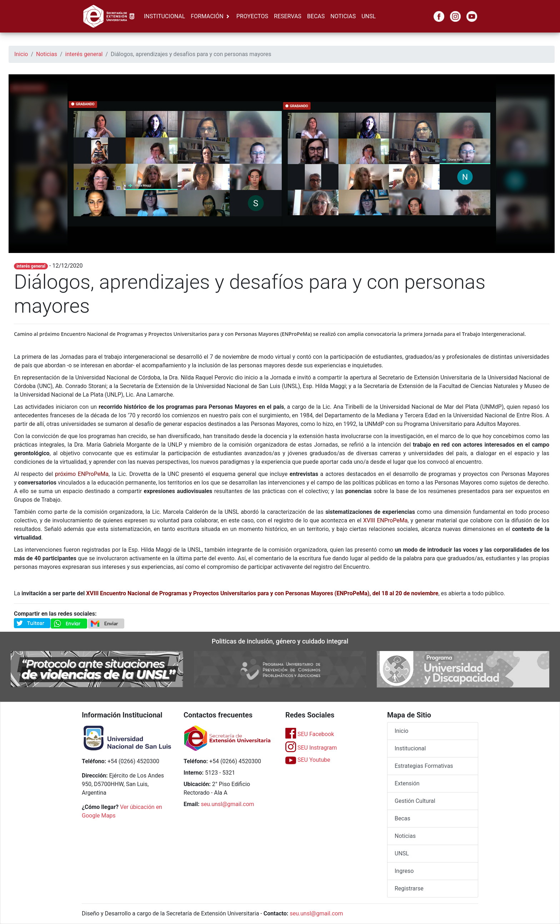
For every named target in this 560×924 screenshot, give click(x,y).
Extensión (407, 783)
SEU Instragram (311, 748)
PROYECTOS (252, 16)
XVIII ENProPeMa (386, 520)
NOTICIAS (343, 16)
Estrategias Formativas (424, 766)
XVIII (93, 593)
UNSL (369, 16)
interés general (84, 54)
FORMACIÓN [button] (207, 16)
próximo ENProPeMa (82, 474)
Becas (402, 818)
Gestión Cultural (415, 801)
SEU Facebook (310, 734)
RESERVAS (288, 16)
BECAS (316, 16)
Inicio (21, 54)
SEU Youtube (308, 760)
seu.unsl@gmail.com (227, 804)
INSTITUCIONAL (164, 16)
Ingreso (404, 871)
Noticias (47, 54)
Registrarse (409, 888)
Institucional (410, 748)
